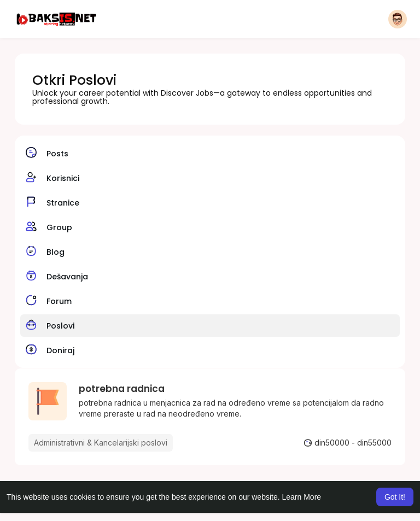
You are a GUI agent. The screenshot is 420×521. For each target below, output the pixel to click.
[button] (398, 19)
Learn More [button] (302, 497)
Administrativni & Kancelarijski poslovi (101, 443)
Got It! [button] (395, 497)
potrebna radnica (122, 389)
